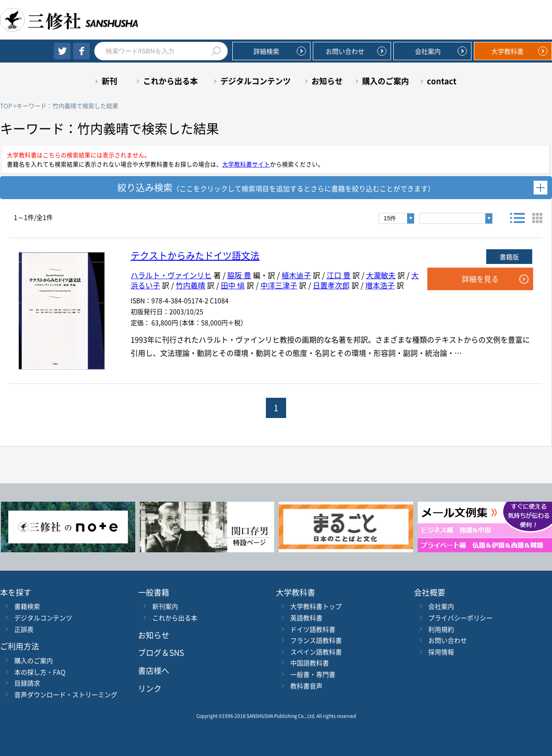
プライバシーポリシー (460, 618)
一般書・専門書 (313, 674)
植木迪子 (296, 275)
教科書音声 (306, 686)
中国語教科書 (310, 663)
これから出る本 (170, 81)
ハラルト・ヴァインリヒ (171, 275)
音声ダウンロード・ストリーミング (66, 694)
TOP (6, 106)
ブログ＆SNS (161, 652)
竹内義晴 (190, 285)
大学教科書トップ (316, 606)
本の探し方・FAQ (40, 672)
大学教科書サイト (246, 164)
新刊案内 (165, 606)
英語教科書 (306, 618)
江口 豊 (339, 275)
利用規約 (441, 629)
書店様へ (154, 670)
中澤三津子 (279, 285)
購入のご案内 (385, 81)
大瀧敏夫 (381, 275)
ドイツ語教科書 (313, 629)
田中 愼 (233, 285)
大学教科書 (507, 51)
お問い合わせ (345, 51)
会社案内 (428, 51)
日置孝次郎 (331, 285)
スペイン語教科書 (316, 652)
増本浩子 (380, 285)
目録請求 (27, 683)
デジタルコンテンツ (256, 81)
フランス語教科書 (316, 640)
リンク (150, 688)
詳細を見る (480, 279)
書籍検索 (27, 606)
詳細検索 (266, 51)
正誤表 (24, 629)
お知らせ (327, 81)
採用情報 (441, 652)
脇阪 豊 (239, 275)
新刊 (109, 81)
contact (442, 81)
